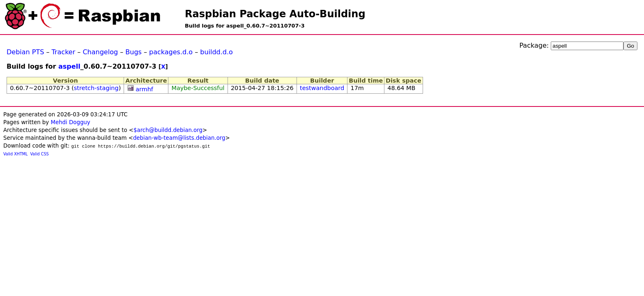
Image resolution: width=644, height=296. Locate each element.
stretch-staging (96, 88)
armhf (144, 89)
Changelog (100, 52)
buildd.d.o (216, 52)
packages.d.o (171, 52)
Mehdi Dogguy (70, 122)
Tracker (64, 52)
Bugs (133, 52)
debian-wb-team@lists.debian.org (179, 138)
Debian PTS (25, 52)
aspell (69, 66)
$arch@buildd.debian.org (168, 130)
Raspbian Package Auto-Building (275, 14)
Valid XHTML (15, 154)
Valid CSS (40, 154)
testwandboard (322, 88)
